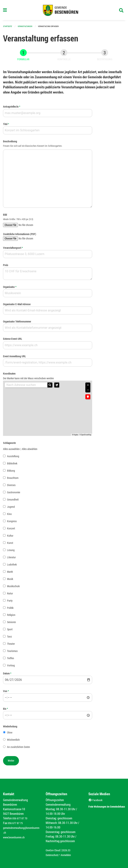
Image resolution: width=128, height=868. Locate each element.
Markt (10, 573)
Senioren (11, 624)
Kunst (10, 544)
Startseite (8, 28)
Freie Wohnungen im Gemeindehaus (103, 809)
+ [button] (88, 387)
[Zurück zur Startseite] (64, 11)
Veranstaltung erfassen (52, 28)
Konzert (11, 530)
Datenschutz (53, 855)
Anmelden (69, 855)
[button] (57, 387)
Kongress (12, 523)
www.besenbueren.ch (16, 837)
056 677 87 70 (21, 819)
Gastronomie (14, 494)
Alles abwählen (30, 450)
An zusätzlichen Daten (18, 749)
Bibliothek (12, 465)
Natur (10, 595)
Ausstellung (13, 458)
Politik (10, 609)
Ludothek (12, 566)
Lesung (11, 552)
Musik (10, 580)
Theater (11, 645)
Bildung (11, 472)
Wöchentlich (13, 741)
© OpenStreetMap (85, 436)
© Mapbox (75, 436)
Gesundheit (13, 501)
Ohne (10, 734)
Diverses (11, 487)
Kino (9, 515)
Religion (11, 617)
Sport (10, 631)
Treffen (11, 660)
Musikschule (13, 588)
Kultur (10, 537)
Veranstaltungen (27, 28)
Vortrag (11, 667)
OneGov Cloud (54, 850)
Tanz (9, 638)
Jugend (11, 508)
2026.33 (69, 850)
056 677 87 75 (16, 823)
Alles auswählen (11, 450)
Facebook (96, 800)
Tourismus (12, 653)
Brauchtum (13, 479)
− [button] (88, 392)
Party (10, 602)
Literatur (11, 559)
